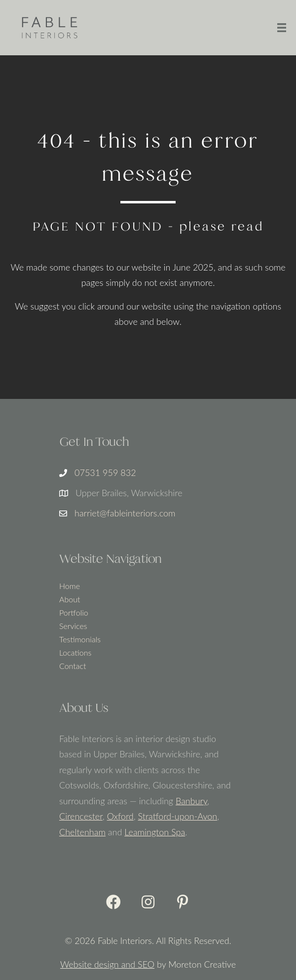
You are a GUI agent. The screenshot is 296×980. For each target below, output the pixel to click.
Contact (73, 666)
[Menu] (282, 28)
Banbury (191, 801)
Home (70, 586)
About (70, 600)
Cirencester (81, 816)
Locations (75, 653)
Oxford (120, 816)
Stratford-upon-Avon (178, 816)
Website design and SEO (107, 964)
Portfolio (74, 613)
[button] (113, 902)
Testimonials (80, 640)
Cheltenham (82, 832)
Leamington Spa (155, 832)
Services (73, 626)
